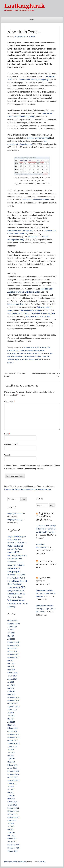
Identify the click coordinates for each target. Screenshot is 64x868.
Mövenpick (33, 237)
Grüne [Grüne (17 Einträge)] (10, 565)
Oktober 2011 (12, 814)
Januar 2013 (12, 768)
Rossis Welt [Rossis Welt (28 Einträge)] (18, 584)
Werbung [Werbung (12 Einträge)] (22, 600)
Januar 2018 (12, 651)
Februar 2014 (12, 728)
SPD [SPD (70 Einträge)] (23, 587)
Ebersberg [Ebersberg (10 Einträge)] (11, 549)
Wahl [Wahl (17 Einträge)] (16, 600)
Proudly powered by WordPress (15, 862)
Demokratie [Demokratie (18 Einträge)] (12, 543)
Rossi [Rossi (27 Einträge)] (10, 584)
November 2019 (13, 645)
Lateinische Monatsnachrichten (46, 564)
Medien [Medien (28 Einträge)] (11, 568)
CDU (40, 356)
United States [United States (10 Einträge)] (18, 597)
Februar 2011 (12, 839)
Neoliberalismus (39, 350)
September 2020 (14, 624)
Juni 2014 (11, 716)
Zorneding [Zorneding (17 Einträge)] (11, 607)
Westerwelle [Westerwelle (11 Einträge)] (12, 604)
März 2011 (11, 836)
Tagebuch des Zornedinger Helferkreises (45, 517)
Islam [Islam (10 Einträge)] (15, 565)
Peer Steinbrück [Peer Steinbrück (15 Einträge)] (13, 578)
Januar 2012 (12, 805)
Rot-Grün (25, 360)
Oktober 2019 (12, 648)
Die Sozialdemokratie (30, 347)
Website (7, 455)
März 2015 (11, 694)
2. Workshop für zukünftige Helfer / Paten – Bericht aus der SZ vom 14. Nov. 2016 (46, 529)
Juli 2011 (11, 823)
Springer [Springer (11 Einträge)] (10, 591)
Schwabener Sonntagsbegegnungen (35, 80)
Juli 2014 (11, 713)
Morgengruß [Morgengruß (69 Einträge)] (14, 572)
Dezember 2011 (13, 808)
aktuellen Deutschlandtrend (38, 138)
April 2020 (11, 639)
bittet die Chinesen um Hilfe (43, 313)
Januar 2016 (12, 676)
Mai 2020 (11, 636)
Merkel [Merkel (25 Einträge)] (17, 568)
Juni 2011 (11, 826)
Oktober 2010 (12, 851)
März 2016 (11, 670)
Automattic (42, 862)
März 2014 (11, 725)
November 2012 (13, 774)
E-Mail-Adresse (11, 444)
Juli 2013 (11, 750)
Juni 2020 (11, 633)
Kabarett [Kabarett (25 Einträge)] (20, 565)
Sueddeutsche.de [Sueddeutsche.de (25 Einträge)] (15, 594)
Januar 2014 (12, 731)
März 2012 (11, 799)
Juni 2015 (11, 685)
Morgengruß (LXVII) (15, 520)
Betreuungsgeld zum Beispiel (20, 230)
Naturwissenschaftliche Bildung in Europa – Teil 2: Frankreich (46, 609)
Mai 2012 (11, 793)
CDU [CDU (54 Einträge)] (13, 540)
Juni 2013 (11, 753)
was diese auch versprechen (38, 316)
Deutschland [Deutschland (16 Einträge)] (22, 543)
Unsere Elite (36, 353)
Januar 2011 (12, 842)
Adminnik (32, 37)
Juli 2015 (11, 682)
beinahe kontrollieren (16, 304)
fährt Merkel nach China (17, 313)
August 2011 (12, 820)
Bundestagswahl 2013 (31, 356)
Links (18, 350)
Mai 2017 (11, 661)
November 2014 (13, 700)
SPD (40, 360)
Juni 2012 (11, 790)
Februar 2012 (12, 802)
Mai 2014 (11, 719)
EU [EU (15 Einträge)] (16, 549)
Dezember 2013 (13, 734)
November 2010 (13, 848)
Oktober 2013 (12, 740)
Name (7, 434)
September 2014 (14, 707)
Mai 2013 (11, 756)
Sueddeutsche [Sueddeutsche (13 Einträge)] (19, 591)
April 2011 (11, 833)
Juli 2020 (11, 630)
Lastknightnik (25, 6)
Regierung (18, 360)
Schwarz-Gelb (33, 360)
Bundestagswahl (18, 356)
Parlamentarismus (13, 353)
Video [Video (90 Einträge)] (11, 600)
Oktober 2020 (12, 621)
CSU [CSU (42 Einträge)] (19, 540)
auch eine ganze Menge (31, 310)
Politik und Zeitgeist (26, 353)
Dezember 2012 (13, 771)
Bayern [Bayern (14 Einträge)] (23, 537)
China (44, 356)
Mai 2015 (11, 688)
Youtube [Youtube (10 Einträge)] (19, 604)
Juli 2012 (11, 786)
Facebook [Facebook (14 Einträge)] (11, 552)
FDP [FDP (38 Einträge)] (17, 552)
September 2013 (14, 743)
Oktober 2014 (12, 704)
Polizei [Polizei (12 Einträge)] (22, 578)
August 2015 (12, 679)
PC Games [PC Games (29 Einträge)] (20, 575)
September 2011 (14, 817)
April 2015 (11, 691)
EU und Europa (42, 347)
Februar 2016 (12, 673)
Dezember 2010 (13, 845)
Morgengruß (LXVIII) (15, 514)
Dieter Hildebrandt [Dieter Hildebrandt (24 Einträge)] (15, 546)
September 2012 (14, 780)
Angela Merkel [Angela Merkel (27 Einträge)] (14, 537)
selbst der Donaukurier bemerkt (36, 200)
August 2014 (12, 710)
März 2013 (11, 762)
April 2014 (11, 722)
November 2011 (13, 811)
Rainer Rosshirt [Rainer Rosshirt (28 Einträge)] (20, 581)
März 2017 (11, 664)
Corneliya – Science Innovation (44, 581)
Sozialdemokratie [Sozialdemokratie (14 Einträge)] (14, 587)
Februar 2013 (12, 765)
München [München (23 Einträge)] (11, 575)
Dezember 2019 (13, 642)
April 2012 (11, 796)
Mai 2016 (11, 667)
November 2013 (13, 737)
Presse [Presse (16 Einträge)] (10, 581)
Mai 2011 (11, 829)
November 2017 (13, 657)
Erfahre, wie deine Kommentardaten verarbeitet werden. (28, 489)
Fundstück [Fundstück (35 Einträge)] (12, 555)
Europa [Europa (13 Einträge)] (20, 549)
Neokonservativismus (27, 350)
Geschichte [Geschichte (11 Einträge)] (19, 562)
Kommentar (9, 401)
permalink (10, 363)
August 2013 (12, 747)
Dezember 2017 (13, 654)
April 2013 (11, 759)
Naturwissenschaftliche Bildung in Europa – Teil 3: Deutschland (46, 593)
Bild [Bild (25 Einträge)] (9, 540)
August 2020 (12, 627)
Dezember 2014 (13, 697)
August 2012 (12, 783)
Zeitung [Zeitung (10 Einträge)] (25, 604)
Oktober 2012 (12, 777)
